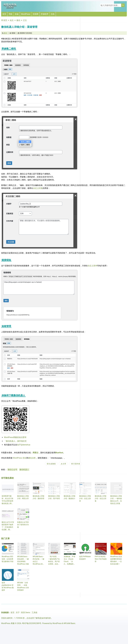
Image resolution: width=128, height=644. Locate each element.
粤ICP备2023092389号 (32, 623)
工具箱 (34, 613)
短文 (12, 20)
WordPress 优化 (20, 458)
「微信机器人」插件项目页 (15, 441)
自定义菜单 (92, 266)
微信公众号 (12, 470)
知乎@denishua (24, 445)
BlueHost (59, 453)
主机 (53, 14)
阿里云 (36, 453)
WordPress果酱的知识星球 (15, 437)
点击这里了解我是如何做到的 (39, 618)
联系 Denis (26, 613)
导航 (10, 14)
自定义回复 (38, 188)
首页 (4, 14)
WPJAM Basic (70, 623)
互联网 (35, 14)
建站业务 (32, 458)
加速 (17, 14)
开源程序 (45, 14)
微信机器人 (24, 470)
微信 (18, 20)
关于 (18, 613)
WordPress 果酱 (8, 623)
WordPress (26, 14)
